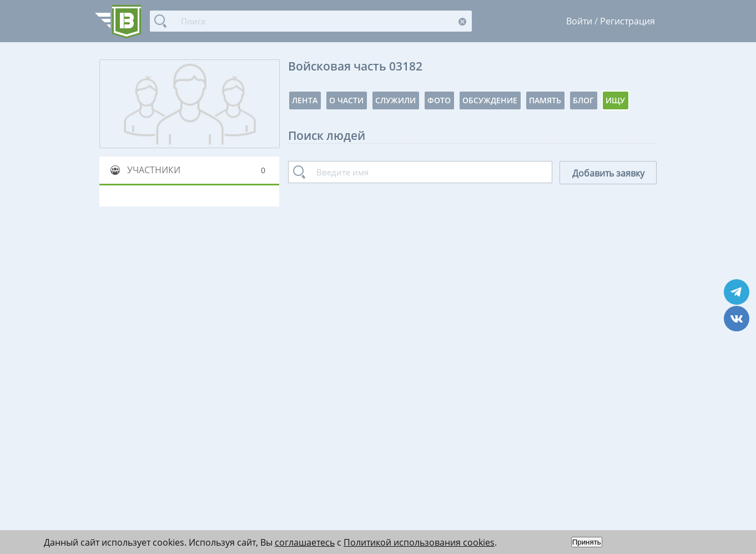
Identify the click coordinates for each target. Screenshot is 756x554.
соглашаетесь (305, 542)
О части (346, 100)
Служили (395, 100)
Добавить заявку (608, 173)
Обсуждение (490, 100)
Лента (305, 100)
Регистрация (628, 21)
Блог (583, 100)
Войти (579, 21)
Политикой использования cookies (419, 542)
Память (545, 100)
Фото (439, 100)
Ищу (615, 100)
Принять (587, 542)
